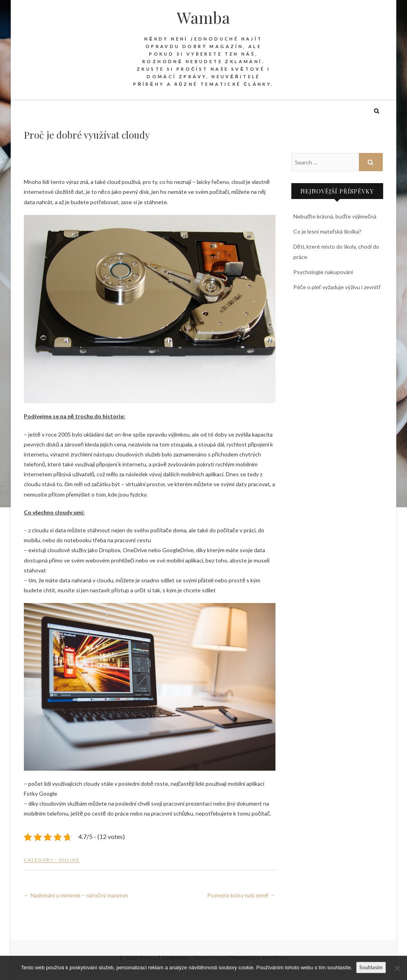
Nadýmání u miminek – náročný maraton (76, 895)
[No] (397, 968)
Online (69, 860)
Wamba (203, 17)
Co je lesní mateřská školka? (328, 231)
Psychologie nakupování (323, 272)
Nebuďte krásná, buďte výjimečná (335, 216)
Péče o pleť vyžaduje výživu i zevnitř (337, 287)
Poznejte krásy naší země (241, 895)
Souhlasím (371, 967)
